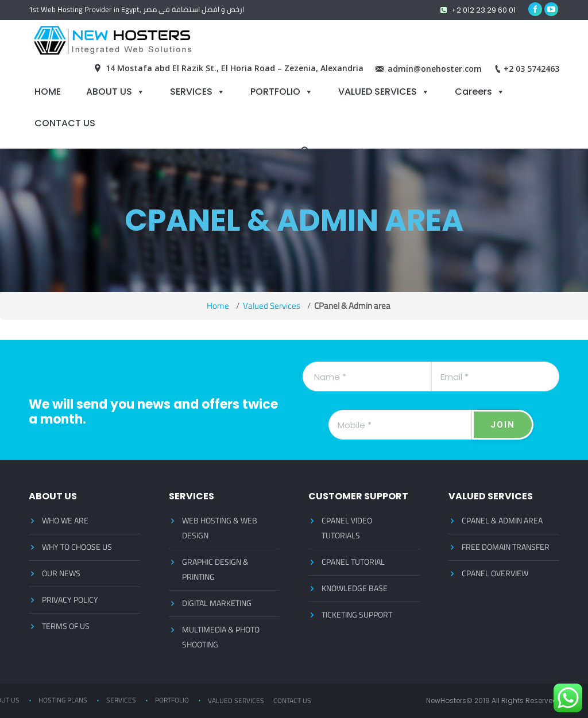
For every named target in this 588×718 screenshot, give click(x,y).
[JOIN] (503, 425)
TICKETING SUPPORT (357, 615)
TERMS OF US (66, 626)
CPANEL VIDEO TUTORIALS (347, 528)
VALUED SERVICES (378, 91)
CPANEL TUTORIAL (353, 562)
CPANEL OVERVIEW (495, 573)
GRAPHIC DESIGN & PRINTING (215, 569)
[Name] (367, 377)
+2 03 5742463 (531, 69)
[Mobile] (400, 425)
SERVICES (191, 91)
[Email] (496, 377)
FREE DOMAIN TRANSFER (506, 547)
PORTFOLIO (275, 91)
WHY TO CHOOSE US (77, 547)
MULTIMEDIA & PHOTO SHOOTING (221, 637)
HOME (48, 91)
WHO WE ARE (65, 521)
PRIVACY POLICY (70, 600)
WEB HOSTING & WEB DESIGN (220, 528)
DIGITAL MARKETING (217, 603)
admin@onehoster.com (435, 69)
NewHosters (446, 700)
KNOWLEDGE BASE (355, 588)
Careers (473, 91)
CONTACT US (65, 123)
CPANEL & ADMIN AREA (502, 521)
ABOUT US (109, 91)
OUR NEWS (61, 573)
